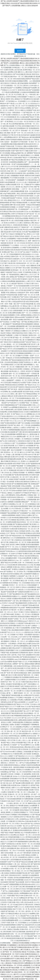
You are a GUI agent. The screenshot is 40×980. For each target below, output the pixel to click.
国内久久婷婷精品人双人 (14, 961)
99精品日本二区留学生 (27, 956)
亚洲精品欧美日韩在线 (10, 970)
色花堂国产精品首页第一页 (28, 979)
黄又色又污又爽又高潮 (10, 979)
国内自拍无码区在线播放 (29, 945)
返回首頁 (20, 51)
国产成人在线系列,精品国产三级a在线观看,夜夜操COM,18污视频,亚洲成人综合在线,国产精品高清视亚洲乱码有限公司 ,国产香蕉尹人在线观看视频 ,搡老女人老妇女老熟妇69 (20, 3)
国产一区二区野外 (13, 956)
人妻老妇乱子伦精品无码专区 (14, 963)
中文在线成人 (31, 952)
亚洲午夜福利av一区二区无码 (12, 965)
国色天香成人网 (22, 959)
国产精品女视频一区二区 (17, 968)
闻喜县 (24, 952)
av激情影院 (26, 965)
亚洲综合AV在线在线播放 (21, 943)
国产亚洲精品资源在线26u (23, 947)
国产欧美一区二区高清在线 (12, 952)
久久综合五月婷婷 (25, 974)
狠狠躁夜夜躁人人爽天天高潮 (18, 950)
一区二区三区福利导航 (30, 972)
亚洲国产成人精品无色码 (14, 972)
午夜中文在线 (19, 954)
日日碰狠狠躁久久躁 (14, 945)
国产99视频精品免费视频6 (30, 977)
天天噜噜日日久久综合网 (26, 970)
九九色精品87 (16, 977)
